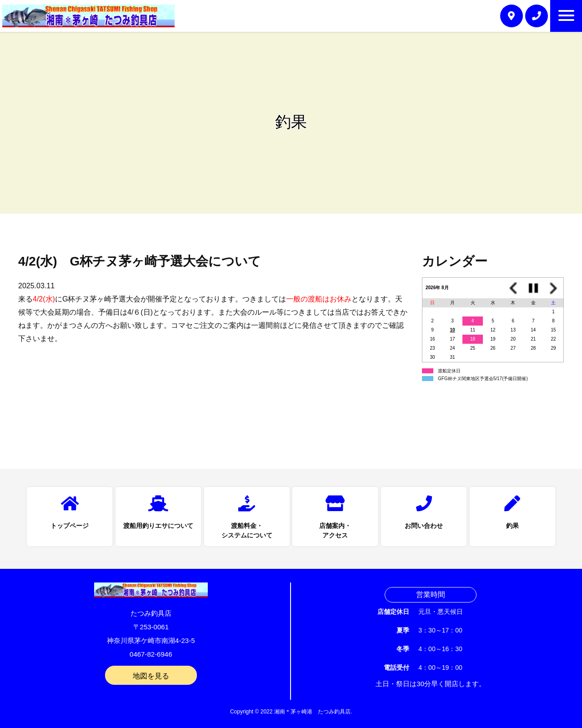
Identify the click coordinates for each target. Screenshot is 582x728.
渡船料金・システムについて (247, 530)
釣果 (512, 526)
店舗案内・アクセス (335, 530)
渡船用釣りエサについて (158, 526)
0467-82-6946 (151, 654)
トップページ (70, 526)
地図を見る (151, 676)
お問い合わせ (424, 526)
